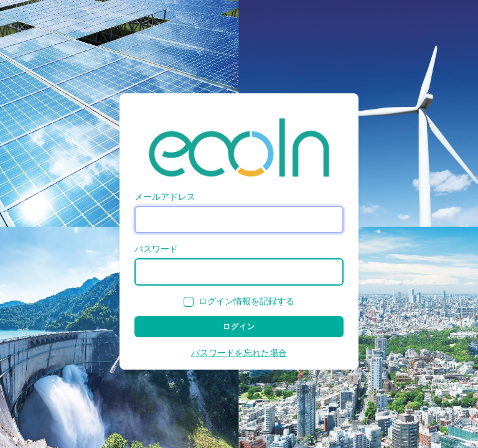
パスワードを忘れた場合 (239, 353)
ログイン (239, 327)
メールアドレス (165, 197)
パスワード (156, 249)
